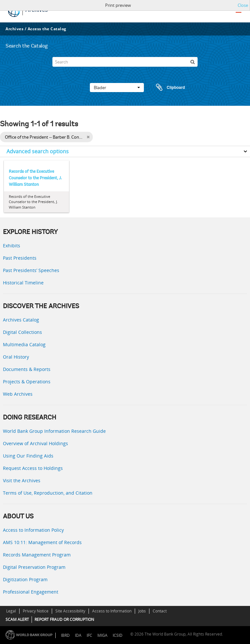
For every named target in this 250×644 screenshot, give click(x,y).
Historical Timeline (23, 283)
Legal (11, 611)
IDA (78, 635)
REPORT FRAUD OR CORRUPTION (64, 619)
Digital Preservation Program (34, 567)
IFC (89, 635)
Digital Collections (22, 332)
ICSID (118, 635)
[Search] (125, 62)
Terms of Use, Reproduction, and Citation (48, 493)
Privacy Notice (36, 611)
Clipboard (167, 88)
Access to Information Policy (33, 530)
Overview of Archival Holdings (35, 443)
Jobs (142, 611)
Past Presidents (20, 258)
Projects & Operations (27, 382)
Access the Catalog (47, 29)
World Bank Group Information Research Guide (54, 431)
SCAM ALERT (17, 619)
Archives (14, 29)
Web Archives (18, 394)
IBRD (65, 635)
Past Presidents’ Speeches (31, 270)
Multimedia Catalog (24, 344)
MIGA (102, 635)
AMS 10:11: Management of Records (42, 542)
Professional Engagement (31, 592)
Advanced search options (38, 151)
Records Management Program (37, 555)
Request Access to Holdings (33, 468)
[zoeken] (193, 62)
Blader (117, 88)
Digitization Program (25, 579)
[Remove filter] (88, 137)
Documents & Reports (27, 369)
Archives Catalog (21, 320)
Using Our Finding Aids (28, 456)
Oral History (16, 357)
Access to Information (112, 611)
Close (243, 5)
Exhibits (12, 246)
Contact (160, 611)
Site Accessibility (70, 611)
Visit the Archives (22, 480)
